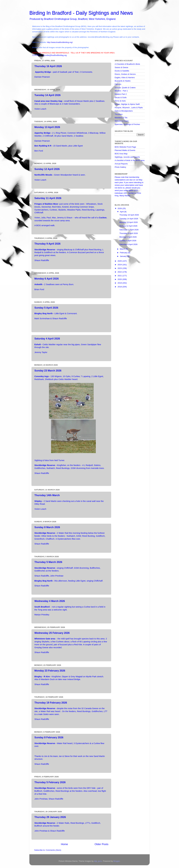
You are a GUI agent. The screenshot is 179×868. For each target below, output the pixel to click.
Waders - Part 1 (121, 91)
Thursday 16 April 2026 (48, 66)
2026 (120, 208)
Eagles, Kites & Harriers (125, 77)
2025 (120, 261)
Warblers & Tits (121, 118)
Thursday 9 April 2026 (47, 244)
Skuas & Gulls (121, 97)
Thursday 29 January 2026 (50, 817)
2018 (120, 287)
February (124, 253)
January (123, 256)
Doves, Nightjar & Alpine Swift (127, 104)
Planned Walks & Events (125, 150)
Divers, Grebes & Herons (125, 74)
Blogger (117, 861)
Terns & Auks (120, 101)
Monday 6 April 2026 (46, 279)
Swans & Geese (121, 67)
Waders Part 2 (121, 94)
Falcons (118, 84)
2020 (120, 279)
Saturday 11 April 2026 (48, 198)
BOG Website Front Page (125, 147)
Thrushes (119, 114)
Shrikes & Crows (122, 121)
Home (64, 844)
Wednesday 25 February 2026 (52, 633)
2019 (120, 283)
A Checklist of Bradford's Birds (127, 64)
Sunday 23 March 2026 (48, 371)
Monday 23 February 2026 (50, 671)
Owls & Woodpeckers (124, 111)
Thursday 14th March (47, 495)
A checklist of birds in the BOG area (130, 160)
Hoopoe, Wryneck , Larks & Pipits (129, 108)
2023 (120, 268)
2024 (120, 265)
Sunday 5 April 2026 (46, 308)
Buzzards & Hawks (123, 81)
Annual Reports (121, 164)
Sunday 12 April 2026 (47, 169)
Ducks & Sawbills (122, 71)
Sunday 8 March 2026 (47, 527)
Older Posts (101, 844)
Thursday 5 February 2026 (50, 782)
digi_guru (98, 861)
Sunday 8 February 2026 (49, 737)
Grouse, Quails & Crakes (125, 88)
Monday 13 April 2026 (47, 127)
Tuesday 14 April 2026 (47, 95)
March (123, 249)
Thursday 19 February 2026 (51, 703)
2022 (120, 272)
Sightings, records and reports (127, 157)
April (122, 212)
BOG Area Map (121, 154)
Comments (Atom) (54, 850)
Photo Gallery (120, 167)
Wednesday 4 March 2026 (50, 601)
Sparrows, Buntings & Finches (127, 124)
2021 (120, 276)
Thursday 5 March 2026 (48, 562)
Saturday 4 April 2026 (47, 339)
